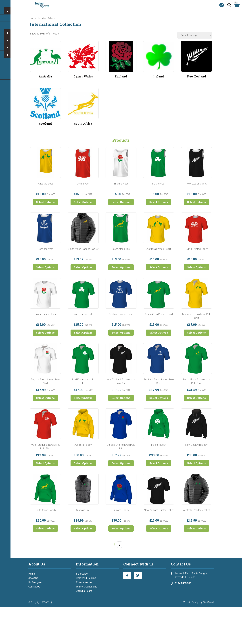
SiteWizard (208, 602)
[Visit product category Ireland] (159, 61)
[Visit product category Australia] (45, 61)
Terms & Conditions (87, 587)
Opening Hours (84, 591)
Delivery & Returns (86, 578)
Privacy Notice (84, 582)
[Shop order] (195, 35)
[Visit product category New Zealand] (196, 61)
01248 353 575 (183, 583)
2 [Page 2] (119, 545)
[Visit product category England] (121, 61)
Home (32, 18)
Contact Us (34, 587)
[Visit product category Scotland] (45, 108)
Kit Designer (35, 582)
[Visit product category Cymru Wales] (83, 61)
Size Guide (82, 574)
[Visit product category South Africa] (83, 108)
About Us (33, 578)
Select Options (45, 202)
